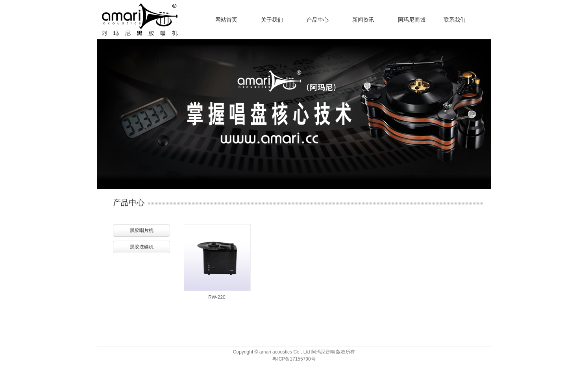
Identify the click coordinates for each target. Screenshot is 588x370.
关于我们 (272, 20)
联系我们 (455, 20)
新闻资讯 (363, 20)
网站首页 (226, 20)
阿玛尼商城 (412, 20)
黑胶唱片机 (142, 230)
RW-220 (217, 297)
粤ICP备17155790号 (294, 359)
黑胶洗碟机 (142, 247)
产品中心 (318, 20)
